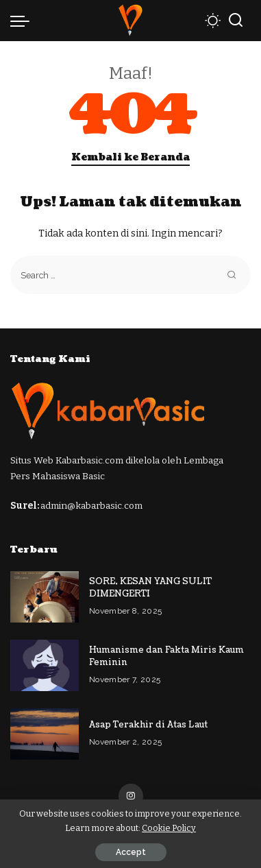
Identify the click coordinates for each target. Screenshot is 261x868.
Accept (131, 852)
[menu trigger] (23, 21)
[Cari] (236, 21)
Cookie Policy (169, 828)
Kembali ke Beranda (130, 157)
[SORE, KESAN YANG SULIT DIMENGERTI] (45, 597)
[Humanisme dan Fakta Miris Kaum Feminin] (45, 665)
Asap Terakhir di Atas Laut (148, 725)
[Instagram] (131, 796)
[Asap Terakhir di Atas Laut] (45, 734)
